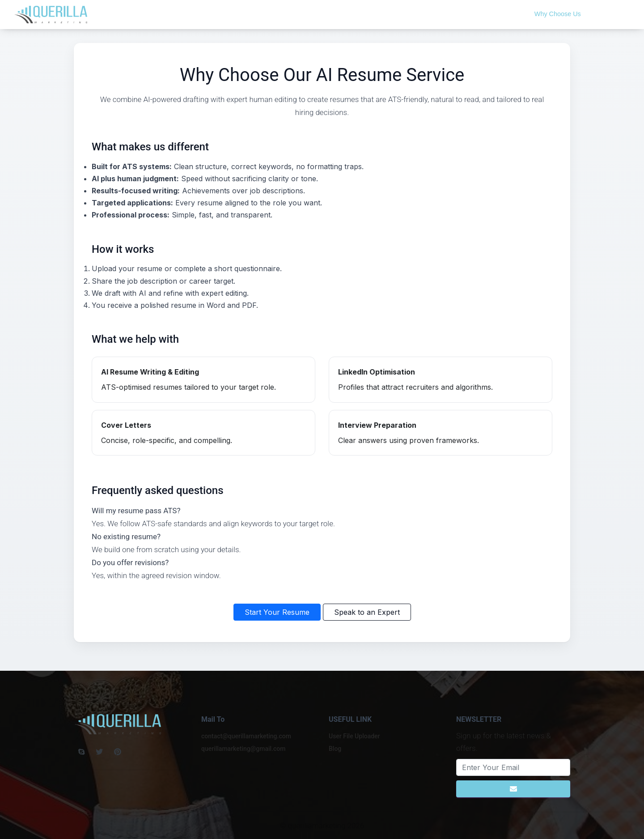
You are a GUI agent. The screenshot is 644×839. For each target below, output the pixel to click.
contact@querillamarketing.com (246, 736)
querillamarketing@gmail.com (243, 749)
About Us (375, 14)
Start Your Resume (277, 612)
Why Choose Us (558, 14)
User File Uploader (354, 736)
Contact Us (608, 14)
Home (342, 14)
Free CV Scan (445, 14)
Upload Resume (500, 14)
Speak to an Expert (367, 612)
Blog (406, 14)
